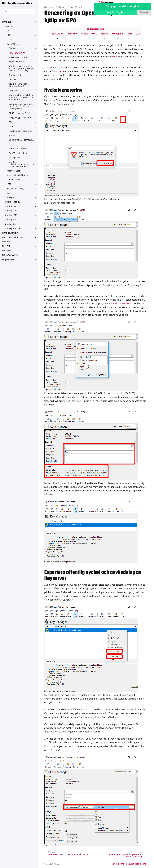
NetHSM (6, 246)
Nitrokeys (7, 22)
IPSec (11, 126)
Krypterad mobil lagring (18, 175)
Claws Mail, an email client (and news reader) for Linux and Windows (22, 97)
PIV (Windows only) (15, 188)
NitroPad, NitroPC (10, 233)
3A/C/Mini (58, 34)
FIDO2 (9, 31)
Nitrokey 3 (9, 197)
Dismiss (144, 12)
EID (10, 144)
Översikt (13, 48)
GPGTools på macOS (18, 113)
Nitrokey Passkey (12, 202)
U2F (8, 35)
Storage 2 (117, 34)
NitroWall (7, 251)
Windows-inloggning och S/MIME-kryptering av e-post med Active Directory (22, 68)
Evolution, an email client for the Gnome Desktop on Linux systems (22, 106)
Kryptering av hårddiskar (20, 131)
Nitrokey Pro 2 (11, 219)
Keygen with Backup (18, 57)
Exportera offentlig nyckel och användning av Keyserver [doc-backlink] (93, 576)
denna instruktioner (122, 303)
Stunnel (12, 135)
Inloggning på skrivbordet (21, 118)
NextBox (6, 242)
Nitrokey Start (11, 224)
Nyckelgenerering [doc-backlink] (63, 90)
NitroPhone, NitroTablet (13, 237)
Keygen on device (17, 62)
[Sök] (19, 12)
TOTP (9, 40)
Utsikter (12, 79)
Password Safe (13, 171)
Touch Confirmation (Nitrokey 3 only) (18, 85)
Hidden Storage (14, 180)
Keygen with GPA (17, 53)
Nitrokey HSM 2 (12, 215)
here (61, 71)
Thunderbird (15, 75)
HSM (9, 184)
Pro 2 (94, 34)
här (115, 57)
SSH (11, 122)
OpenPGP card (13, 44)
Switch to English (115, 12)
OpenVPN (13, 90)
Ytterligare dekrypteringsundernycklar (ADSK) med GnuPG (21, 164)
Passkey (72, 34)
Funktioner (9, 26)
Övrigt (9, 193)
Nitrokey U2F (10, 211)
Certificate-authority (18, 149)
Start (129, 34)
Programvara (8, 259)
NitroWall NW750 (10, 255)
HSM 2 (84, 34)
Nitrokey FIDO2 (11, 206)
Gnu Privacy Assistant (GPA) (22, 140)
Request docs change (136, 864)
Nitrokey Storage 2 (13, 228)
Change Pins (15, 157)
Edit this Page (118, 864)
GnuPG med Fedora (18, 153)
